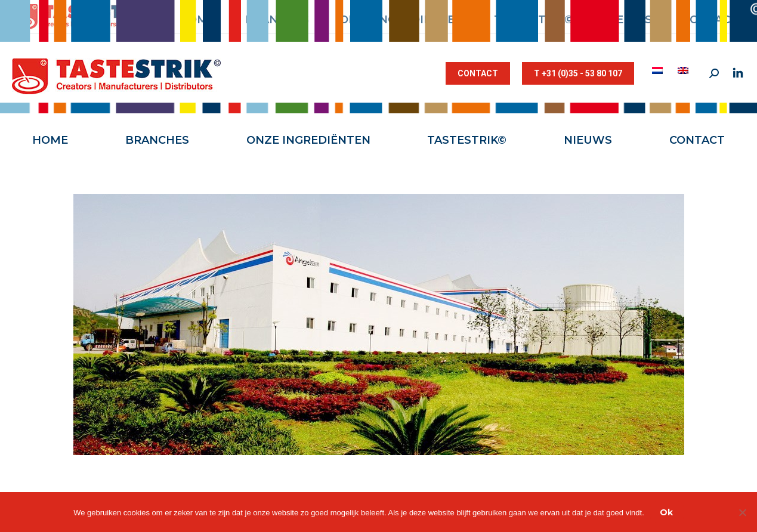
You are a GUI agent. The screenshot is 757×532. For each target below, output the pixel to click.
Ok (666, 512)
